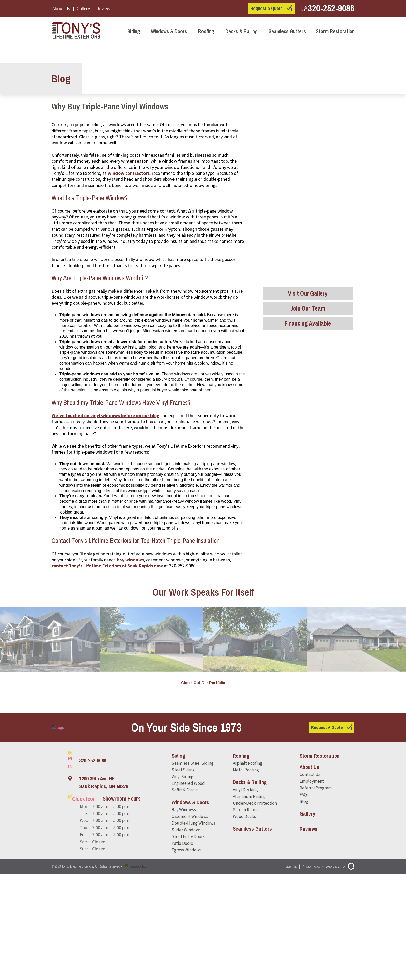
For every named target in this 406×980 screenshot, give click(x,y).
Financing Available (308, 326)
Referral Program (315, 892)
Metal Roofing (246, 874)
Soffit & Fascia (185, 895)
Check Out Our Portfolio (203, 786)
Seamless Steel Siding (193, 867)
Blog (303, 906)
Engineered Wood (189, 888)
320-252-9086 (328, 8)
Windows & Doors (169, 31)
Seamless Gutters (287, 31)
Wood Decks (244, 922)
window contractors (129, 277)
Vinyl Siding (183, 881)
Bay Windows (185, 915)
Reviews (104, 8)
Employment (311, 885)
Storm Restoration (335, 31)
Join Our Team (308, 310)
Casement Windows (191, 922)
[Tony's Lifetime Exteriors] (77, 31)
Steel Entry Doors (189, 943)
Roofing (206, 31)
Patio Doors (183, 950)
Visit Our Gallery (308, 294)
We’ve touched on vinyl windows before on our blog (105, 519)
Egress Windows (188, 957)
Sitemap (280, 973)
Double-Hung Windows (194, 929)
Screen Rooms (246, 915)
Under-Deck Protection (254, 908)
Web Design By (338, 973)
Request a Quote (267, 8)
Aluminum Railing (249, 901)
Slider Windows (186, 936)
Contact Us (309, 878)
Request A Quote (327, 831)
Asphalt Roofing (247, 867)
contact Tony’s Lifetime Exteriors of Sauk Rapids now (107, 669)
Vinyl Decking (244, 894)
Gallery (83, 8)
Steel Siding (183, 874)
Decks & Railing (241, 31)
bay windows (130, 663)
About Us (61, 8)
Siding (134, 31)
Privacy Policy (304, 973)
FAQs (303, 899)
